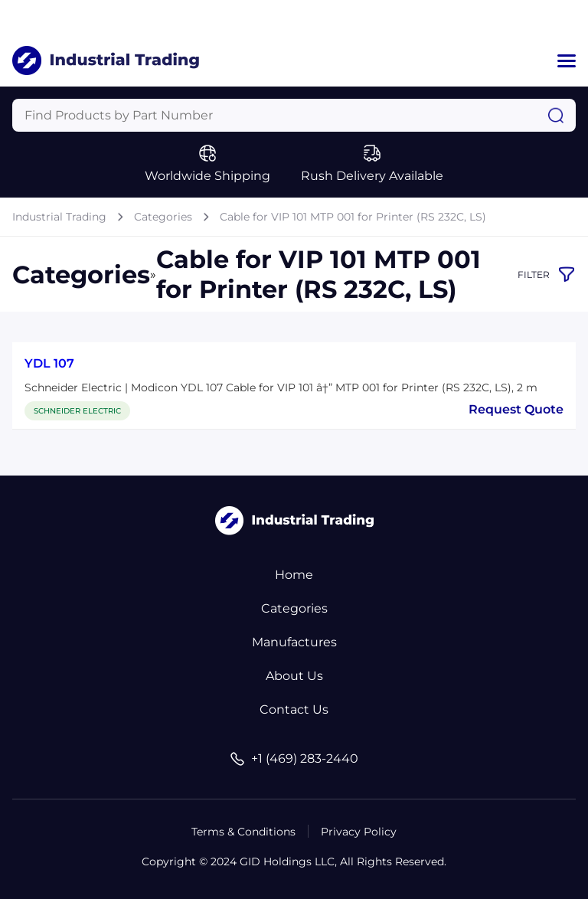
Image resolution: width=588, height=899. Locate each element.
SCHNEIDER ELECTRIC (77, 411)
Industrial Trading (59, 217)
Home (294, 575)
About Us (294, 676)
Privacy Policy (359, 832)
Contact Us (294, 709)
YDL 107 (49, 363)
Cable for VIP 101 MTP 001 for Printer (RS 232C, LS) (353, 217)
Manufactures (294, 642)
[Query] (294, 115)
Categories (163, 217)
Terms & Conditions (243, 832)
